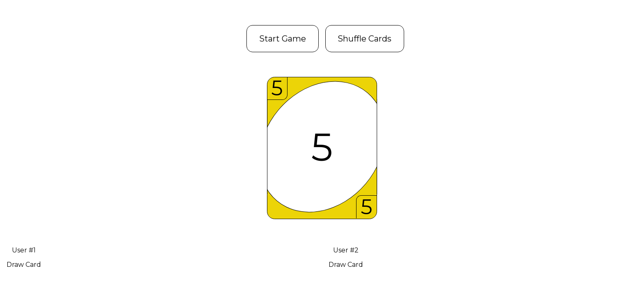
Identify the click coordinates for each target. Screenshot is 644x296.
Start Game (283, 39)
